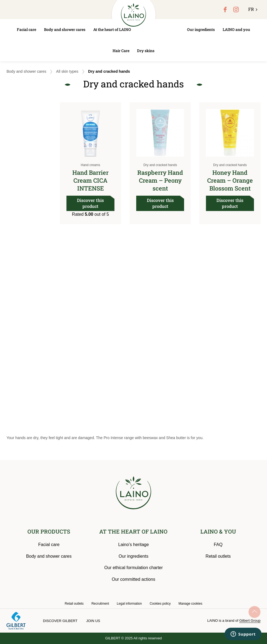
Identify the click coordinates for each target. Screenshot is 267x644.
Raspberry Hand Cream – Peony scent (160, 180)
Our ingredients (201, 29)
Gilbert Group (250, 621)
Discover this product (90, 203)
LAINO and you (236, 29)
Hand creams (90, 165)
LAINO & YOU (218, 531)
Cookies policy (160, 604)
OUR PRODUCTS (49, 531)
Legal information (129, 604)
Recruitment (100, 604)
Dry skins (146, 51)
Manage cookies (190, 604)
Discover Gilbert (60, 621)
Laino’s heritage (134, 545)
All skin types (67, 71)
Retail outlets (218, 556)
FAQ (218, 545)
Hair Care (121, 51)
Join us (93, 621)
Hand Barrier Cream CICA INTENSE (90, 180)
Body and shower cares (65, 29)
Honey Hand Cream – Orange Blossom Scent (230, 180)
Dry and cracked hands (160, 165)
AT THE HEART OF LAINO (133, 531)
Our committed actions (133, 579)
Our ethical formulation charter (133, 568)
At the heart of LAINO (112, 29)
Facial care (27, 29)
